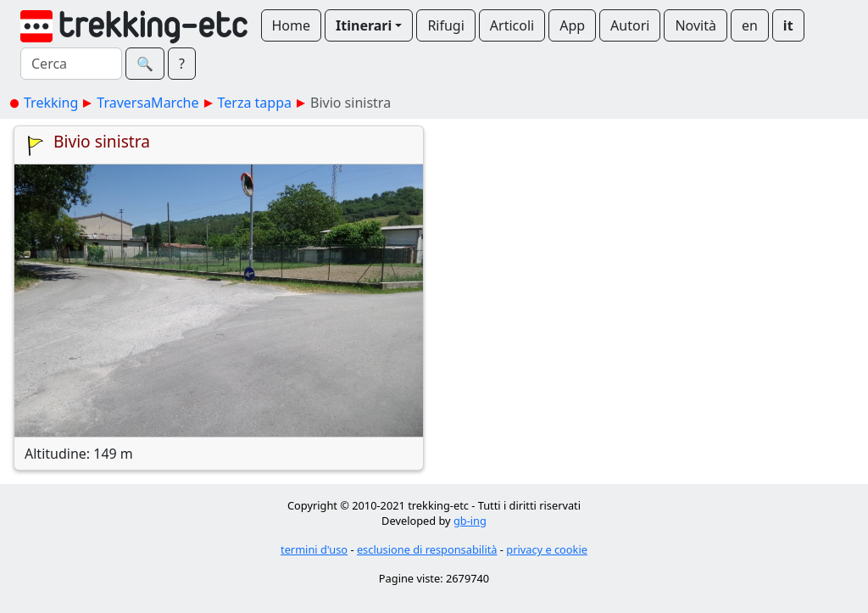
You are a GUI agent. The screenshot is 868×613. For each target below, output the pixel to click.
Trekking (51, 103)
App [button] (572, 25)
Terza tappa (255, 103)
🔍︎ (145, 64)
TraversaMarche (147, 103)
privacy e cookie (547, 549)
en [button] (750, 25)
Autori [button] (630, 25)
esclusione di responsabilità (427, 549)
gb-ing (470, 521)
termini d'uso (314, 549)
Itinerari (364, 25)
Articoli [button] (512, 25)
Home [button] (292, 25)
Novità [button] (696, 25)
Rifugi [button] (445, 25)
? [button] (182, 64)
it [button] (788, 25)
